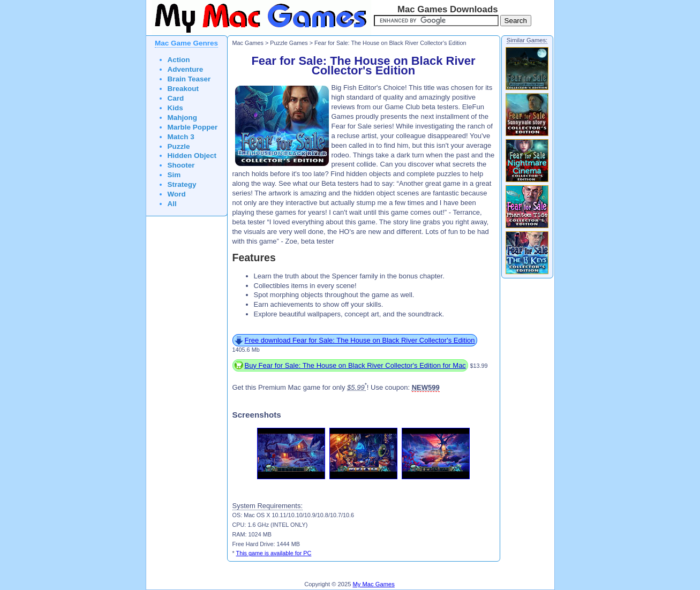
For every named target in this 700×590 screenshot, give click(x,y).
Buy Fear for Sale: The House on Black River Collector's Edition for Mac (355, 365)
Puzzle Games (289, 43)
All (172, 204)
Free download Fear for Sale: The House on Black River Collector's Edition (360, 340)
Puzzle (179, 146)
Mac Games (248, 43)
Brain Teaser (189, 79)
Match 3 (181, 137)
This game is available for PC (274, 553)
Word (177, 194)
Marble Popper (193, 127)
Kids (175, 108)
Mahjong (183, 118)
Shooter (181, 165)
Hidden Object (192, 156)
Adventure (186, 69)
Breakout (183, 89)
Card (176, 98)
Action (179, 60)
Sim (174, 175)
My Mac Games (374, 584)
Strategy (182, 184)
